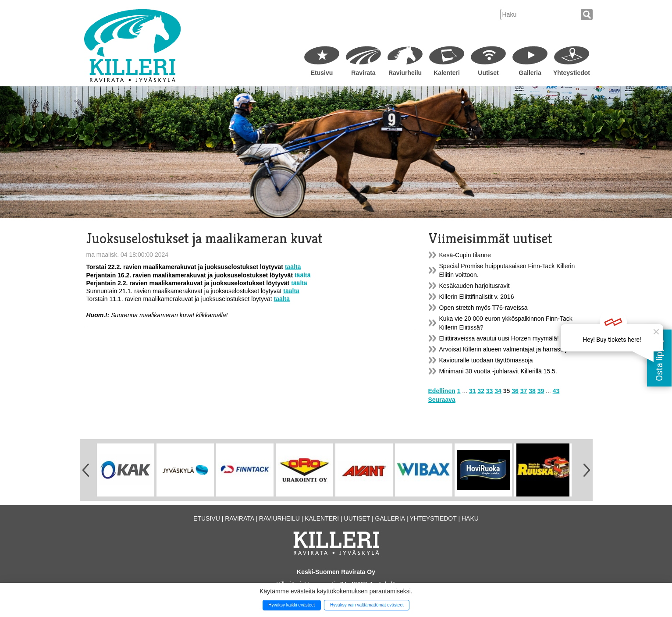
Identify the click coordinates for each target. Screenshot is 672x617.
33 (490, 391)
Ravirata (363, 73)
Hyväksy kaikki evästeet (292, 605)
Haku (470, 518)
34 (498, 391)
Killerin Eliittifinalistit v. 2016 (477, 297)
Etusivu (322, 73)
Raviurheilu (405, 73)
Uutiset (488, 73)
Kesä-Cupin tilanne (465, 255)
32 (481, 391)
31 (473, 391)
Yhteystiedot (572, 73)
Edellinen (442, 391)
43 (556, 391)
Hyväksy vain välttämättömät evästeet (367, 605)
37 (524, 391)
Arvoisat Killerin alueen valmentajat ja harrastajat (506, 349)
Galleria (530, 73)
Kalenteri (447, 73)
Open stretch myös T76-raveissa (484, 308)
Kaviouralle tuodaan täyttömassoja (486, 360)
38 (532, 391)
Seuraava (442, 400)
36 (515, 391)
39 (541, 391)
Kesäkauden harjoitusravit (475, 286)
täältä (293, 267)
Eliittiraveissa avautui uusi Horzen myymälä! (499, 338)
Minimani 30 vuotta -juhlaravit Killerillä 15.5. (498, 371)
